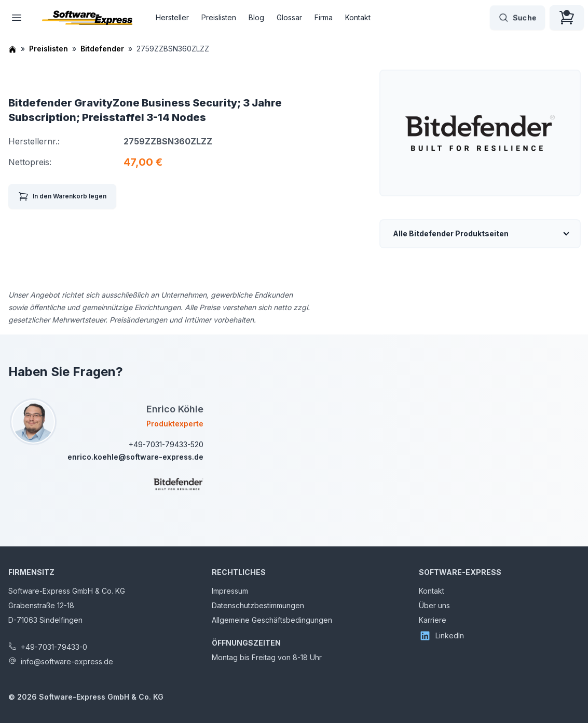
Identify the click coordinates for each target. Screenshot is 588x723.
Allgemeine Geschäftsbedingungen (272, 620)
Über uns (434, 605)
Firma (324, 17)
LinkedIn (441, 636)
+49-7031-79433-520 (166, 444)
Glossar (289, 17)
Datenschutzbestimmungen (258, 605)
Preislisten (219, 17)
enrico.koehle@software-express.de (135, 457)
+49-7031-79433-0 (54, 647)
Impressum (230, 591)
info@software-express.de (67, 661)
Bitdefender (102, 49)
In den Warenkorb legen (62, 196)
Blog (256, 17)
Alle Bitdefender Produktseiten (451, 233)
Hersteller (172, 17)
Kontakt (358, 17)
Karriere (433, 620)
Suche (517, 18)
